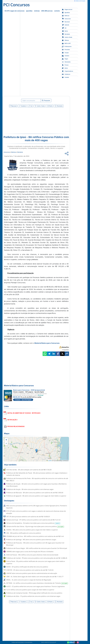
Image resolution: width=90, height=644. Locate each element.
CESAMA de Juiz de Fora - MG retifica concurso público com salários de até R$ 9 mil (35, 536)
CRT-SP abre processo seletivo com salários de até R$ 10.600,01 (28, 517)
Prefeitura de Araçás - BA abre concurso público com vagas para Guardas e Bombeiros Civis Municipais (36, 485)
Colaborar (66, 74)
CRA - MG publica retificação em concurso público (24, 533)
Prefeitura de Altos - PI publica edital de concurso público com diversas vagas (33, 596)
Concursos (66, 19)
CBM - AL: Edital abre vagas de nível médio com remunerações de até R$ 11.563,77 (35, 577)
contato (57, 11)
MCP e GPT (66, 43)
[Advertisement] (22, 121)
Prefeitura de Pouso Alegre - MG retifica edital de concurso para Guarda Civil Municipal (37, 548)
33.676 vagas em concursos (14, 11)
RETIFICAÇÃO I (12, 420)
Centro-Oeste (67, 37)
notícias (37, 11)
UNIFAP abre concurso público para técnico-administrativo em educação (32, 573)
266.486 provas (47, 11)
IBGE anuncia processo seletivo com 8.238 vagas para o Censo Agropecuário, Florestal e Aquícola (37, 507)
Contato (65, 77)
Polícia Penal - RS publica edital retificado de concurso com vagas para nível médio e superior (36, 562)
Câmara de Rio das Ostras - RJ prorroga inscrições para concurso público (35, 526)
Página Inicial (67, 9)
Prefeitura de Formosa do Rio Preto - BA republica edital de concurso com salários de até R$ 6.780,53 (37, 479)
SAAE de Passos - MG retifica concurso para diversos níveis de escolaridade (32, 555)
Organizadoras (67, 71)
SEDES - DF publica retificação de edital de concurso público (27, 567)
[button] (6, 440)
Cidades (66, 56)
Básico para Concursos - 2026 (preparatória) (29, 390)
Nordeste (66, 34)
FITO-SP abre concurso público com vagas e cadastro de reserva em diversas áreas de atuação (36, 512)
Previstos (66, 49)
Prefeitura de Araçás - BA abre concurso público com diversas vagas (30, 489)
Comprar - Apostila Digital (23, 400)
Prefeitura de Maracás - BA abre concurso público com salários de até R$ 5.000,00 (35, 493)
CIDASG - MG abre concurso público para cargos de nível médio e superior (32, 530)
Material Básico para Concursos (47, 343)
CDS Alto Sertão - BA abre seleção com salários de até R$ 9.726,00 (29, 470)
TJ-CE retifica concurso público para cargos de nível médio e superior (30, 590)
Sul (64, 28)
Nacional (66, 22)
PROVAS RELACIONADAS (16, 426)
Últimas (65, 40)
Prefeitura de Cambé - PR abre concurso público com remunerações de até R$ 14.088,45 (37, 558)
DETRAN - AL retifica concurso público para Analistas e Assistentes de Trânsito (37, 583)
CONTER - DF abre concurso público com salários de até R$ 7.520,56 (30, 570)
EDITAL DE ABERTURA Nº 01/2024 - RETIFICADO (24, 413)
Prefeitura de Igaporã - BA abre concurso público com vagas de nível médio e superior (36, 496)
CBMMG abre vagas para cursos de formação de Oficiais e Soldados (30, 552)
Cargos (65, 52)
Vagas (65, 59)
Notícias (66, 15)
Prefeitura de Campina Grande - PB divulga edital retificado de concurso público (34, 593)
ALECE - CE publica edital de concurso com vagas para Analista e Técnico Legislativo (35, 586)
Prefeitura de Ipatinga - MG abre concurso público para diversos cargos (31, 540)
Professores (67, 46)
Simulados (66, 62)
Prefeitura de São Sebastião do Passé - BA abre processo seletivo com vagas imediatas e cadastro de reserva (37, 474)
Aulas (65, 68)
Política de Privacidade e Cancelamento (22, 642)
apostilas (29, 11)
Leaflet (49, 461)
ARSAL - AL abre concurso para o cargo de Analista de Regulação (29, 580)
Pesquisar (46, 100)
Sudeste (65, 25)
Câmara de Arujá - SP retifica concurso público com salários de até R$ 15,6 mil (33, 520)
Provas (65, 65)
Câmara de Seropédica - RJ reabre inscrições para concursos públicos (33, 523)
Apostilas (66, 12)
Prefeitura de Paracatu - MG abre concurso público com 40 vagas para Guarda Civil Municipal (35, 544)
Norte (65, 31)
